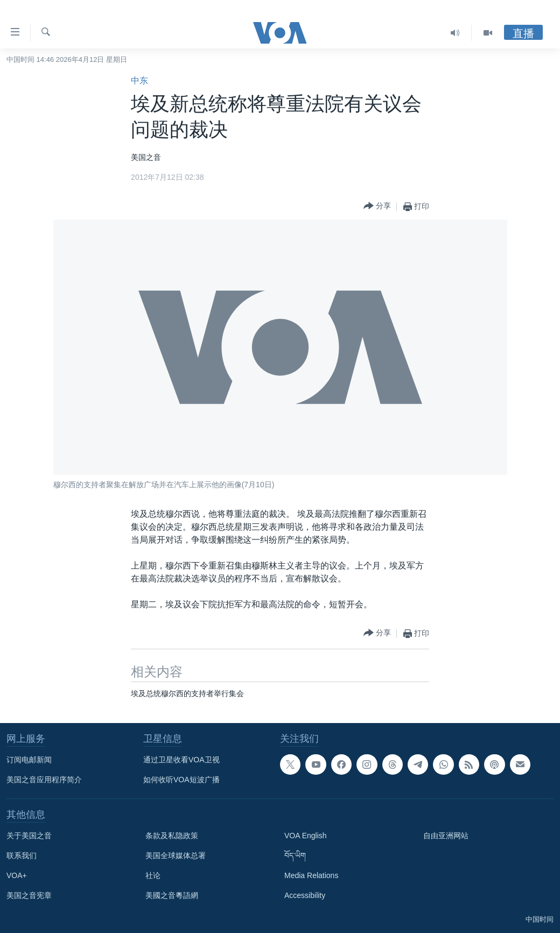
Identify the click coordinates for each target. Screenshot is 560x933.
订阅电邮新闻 (29, 760)
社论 (153, 875)
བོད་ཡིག (295, 855)
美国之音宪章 (29, 895)
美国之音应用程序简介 (44, 780)
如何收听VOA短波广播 (181, 780)
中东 (139, 80)
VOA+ (17, 875)
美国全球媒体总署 (176, 855)
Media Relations (311, 875)
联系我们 (22, 855)
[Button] (377, 206)
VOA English (306, 836)
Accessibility (305, 895)
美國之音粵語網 (172, 895)
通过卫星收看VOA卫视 (181, 760)
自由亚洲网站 (446, 836)
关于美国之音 (29, 836)
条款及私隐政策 (172, 836)
